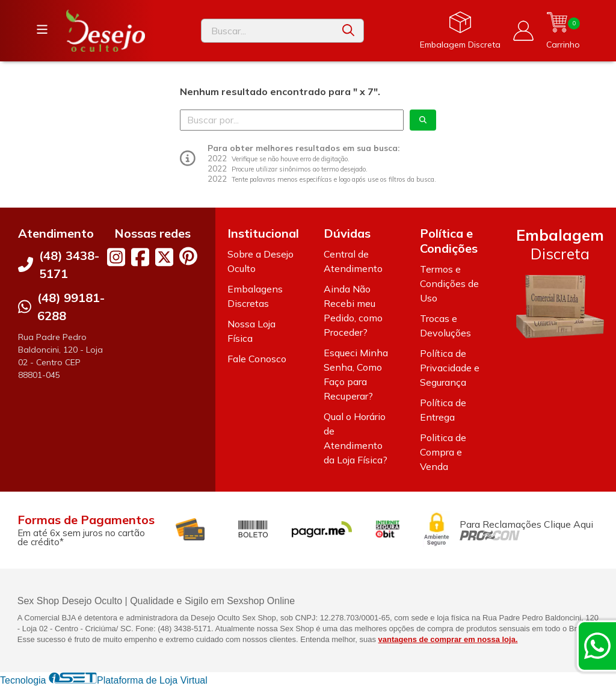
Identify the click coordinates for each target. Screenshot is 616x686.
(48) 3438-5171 (69, 264)
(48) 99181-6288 (71, 307)
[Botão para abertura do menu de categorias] (42, 29)
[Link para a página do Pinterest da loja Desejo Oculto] (188, 256)
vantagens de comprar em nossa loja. (448, 639)
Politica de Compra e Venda (443, 452)
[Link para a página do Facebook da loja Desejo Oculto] (140, 257)
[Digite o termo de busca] (267, 31)
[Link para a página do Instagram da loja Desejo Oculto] (116, 257)
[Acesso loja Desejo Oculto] (523, 31)
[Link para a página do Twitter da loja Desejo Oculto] (164, 257)
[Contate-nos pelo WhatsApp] (597, 646)
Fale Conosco (257, 359)
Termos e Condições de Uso (449, 283)
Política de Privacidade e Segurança (450, 368)
